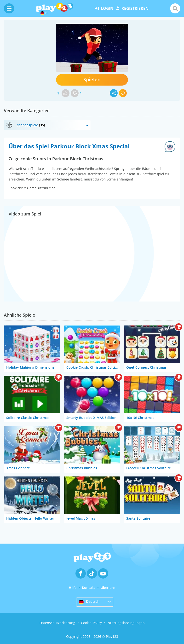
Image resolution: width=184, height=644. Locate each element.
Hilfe (73, 588)
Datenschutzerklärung (57, 623)
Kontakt (89, 588)
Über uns (108, 588)
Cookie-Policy (91, 623)
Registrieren (132, 8)
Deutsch (89, 602)
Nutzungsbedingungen (126, 623)
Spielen (92, 79)
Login (104, 8)
